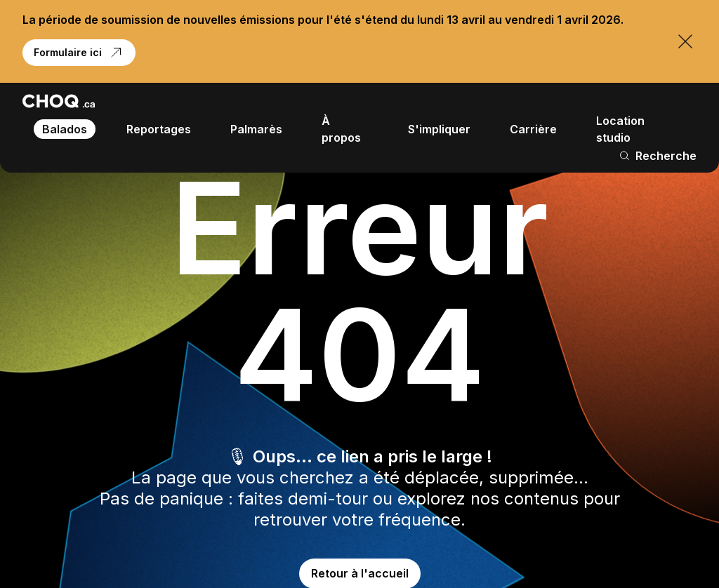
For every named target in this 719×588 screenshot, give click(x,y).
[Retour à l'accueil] (59, 101)
